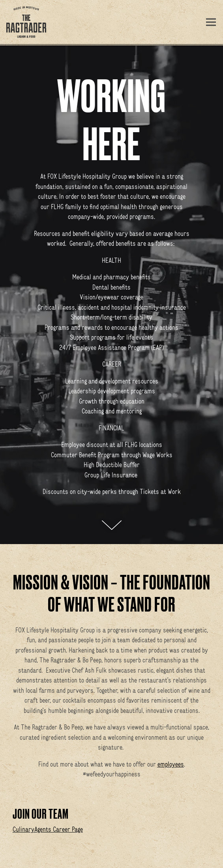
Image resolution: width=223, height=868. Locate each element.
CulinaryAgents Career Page (48, 829)
